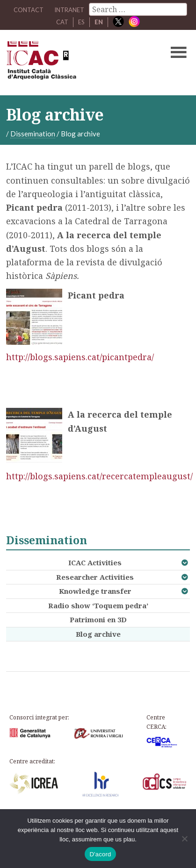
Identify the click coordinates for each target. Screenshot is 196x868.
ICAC (79, 63)
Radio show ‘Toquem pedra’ (98, 605)
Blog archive (98, 634)
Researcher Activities (95, 577)
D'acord (100, 854)
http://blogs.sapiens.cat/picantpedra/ (80, 357)
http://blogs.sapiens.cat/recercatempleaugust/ (99, 476)
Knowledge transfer (95, 591)
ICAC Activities (95, 562)
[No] (184, 839)
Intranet (69, 10)
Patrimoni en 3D (98, 619)
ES (81, 22)
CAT (62, 22)
